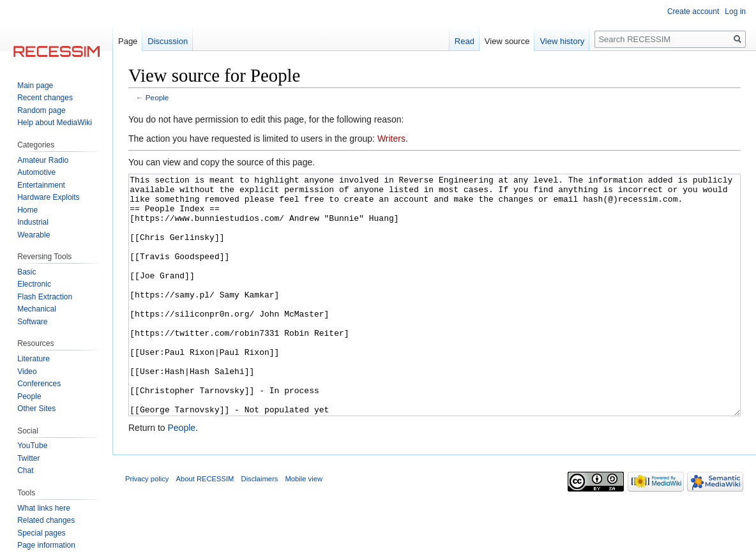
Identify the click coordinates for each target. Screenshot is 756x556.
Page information (46, 545)
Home (27, 210)
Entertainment (41, 185)
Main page (35, 86)
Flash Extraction (45, 297)
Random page (41, 110)
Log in (735, 11)
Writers (391, 139)
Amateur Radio (43, 160)
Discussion (168, 41)
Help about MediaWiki (55, 123)
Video (27, 372)
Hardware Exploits (48, 197)
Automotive (36, 172)
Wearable (34, 235)
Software (32, 322)
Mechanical (37, 309)
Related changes (46, 520)
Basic (26, 272)
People (157, 97)
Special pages (41, 533)
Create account (693, 11)
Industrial (33, 222)
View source (507, 41)
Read (465, 41)
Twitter (28, 458)
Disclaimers (260, 527)
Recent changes (45, 98)
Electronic (34, 284)
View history (562, 41)
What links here (44, 508)
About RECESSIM (205, 527)
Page (128, 41)
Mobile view (304, 527)
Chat (25, 470)
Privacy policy (147, 527)
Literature (34, 359)
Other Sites (36, 409)
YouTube (32, 446)
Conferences (39, 384)
